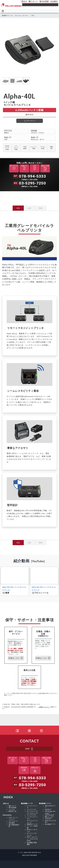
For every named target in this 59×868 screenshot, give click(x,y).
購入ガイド (13, 806)
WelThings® (49, 815)
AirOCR (48, 819)
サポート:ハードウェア (14, 818)
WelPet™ (48, 809)
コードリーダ (31, 809)
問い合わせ (14, 168)
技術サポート (35, 770)
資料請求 (24, 769)
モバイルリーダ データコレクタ (32, 812)
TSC (33, 15)
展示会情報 (13, 807)
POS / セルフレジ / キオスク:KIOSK (32, 839)
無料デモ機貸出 (45, 168)
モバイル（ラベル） (22, 15)
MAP (29, 749)
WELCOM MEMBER (29, 855)
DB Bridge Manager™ (50, 812)
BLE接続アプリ (50, 824)
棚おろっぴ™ (49, 817)
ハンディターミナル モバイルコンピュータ (32, 819)
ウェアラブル (31, 815)
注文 (35, 168)
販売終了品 (13, 811)
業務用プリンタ (7, 15)
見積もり (24, 168)
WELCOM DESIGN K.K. (33, 852)
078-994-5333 (32, 176)
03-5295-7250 (32, 183)
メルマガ (12, 809)
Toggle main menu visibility (3, 11)
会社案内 (12, 823)
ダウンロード (13, 821)
